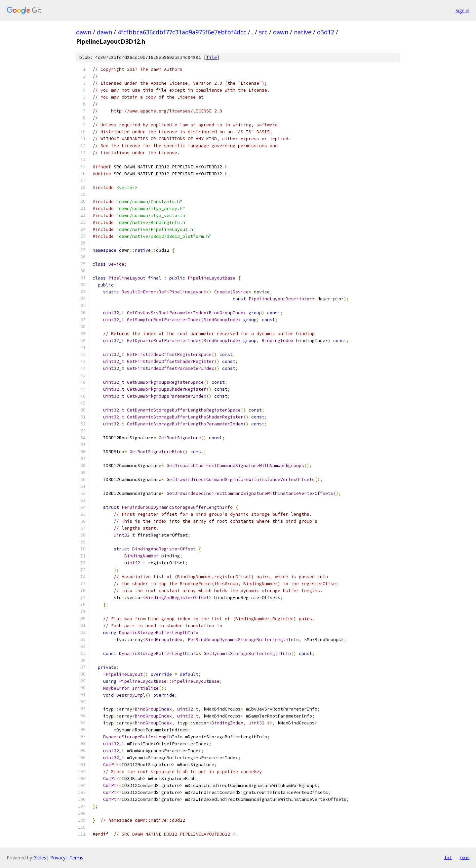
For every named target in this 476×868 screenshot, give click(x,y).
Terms (76, 858)
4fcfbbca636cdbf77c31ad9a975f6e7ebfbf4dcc (182, 32)
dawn (84, 32)
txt (448, 857)
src (263, 32)
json (464, 857)
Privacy (58, 858)
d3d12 (326, 32)
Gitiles (40, 858)
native (303, 32)
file (212, 57)
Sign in (462, 10)
